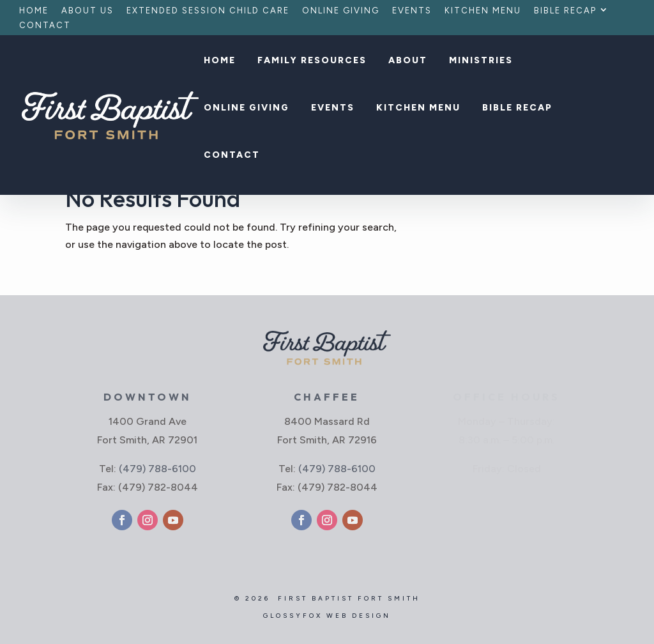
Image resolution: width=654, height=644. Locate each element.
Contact (45, 26)
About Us (87, 11)
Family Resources (312, 61)
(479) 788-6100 (157, 469)
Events (412, 11)
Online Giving (341, 11)
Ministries (481, 61)
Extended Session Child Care (208, 11)
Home (34, 11)
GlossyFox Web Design (327, 616)
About (408, 61)
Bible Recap (565, 11)
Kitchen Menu (483, 11)
